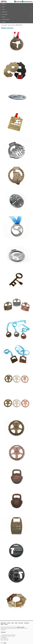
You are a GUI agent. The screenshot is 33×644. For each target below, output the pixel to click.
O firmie (4, 4)
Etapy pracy (5, 12)
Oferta (3, 7)
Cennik (3, 9)
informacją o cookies (21, 627)
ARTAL (5, 643)
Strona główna (4, 25)
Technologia (5, 14)
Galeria (3, 17)
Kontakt (6, 624)
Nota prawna (3, 632)
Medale (13, 25)
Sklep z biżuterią (6, 19)
